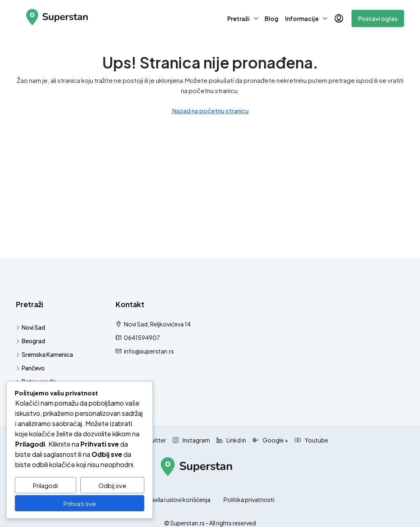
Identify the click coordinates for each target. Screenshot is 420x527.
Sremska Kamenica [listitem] (45, 354)
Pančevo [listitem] (30, 368)
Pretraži (239, 18)
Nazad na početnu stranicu (210, 111)
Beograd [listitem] (31, 341)
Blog (272, 18)
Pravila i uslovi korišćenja (178, 500)
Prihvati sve (80, 503)
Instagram (191, 440)
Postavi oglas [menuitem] (378, 18)
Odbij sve (112, 485)
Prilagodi (45, 485)
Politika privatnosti (249, 500)
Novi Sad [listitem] (31, 327)
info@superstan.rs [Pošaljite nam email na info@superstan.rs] (149, 351)
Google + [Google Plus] (270, 440)
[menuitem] (339, 18)
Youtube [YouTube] (312, 440)
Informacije (302, 18)
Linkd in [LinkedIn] (231, 440)
